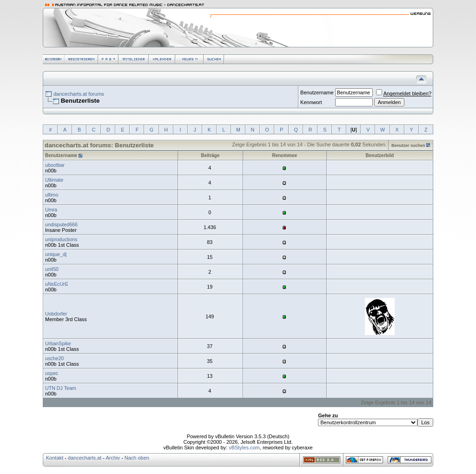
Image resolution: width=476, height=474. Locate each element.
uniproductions (61, 239)
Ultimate (54, 180)
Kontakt (55, 458)
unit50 (52, 269)
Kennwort (311, 102)
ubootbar (55, 165)
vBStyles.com (244, 448)
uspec (52, 373)
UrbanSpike (58, 343)
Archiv (113, 458)
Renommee (284, 155)
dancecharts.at (85, 458)
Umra (51, 210)
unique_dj (56, 254)
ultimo (52, 195)
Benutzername (317, 92)
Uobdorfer (56, 314)
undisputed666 (61, 224)
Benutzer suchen (408, 145)
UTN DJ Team (61, 388)
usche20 (54, 358)
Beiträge (210, 155)
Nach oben (137, 458)
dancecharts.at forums (79, 94)
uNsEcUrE (57, 284)
